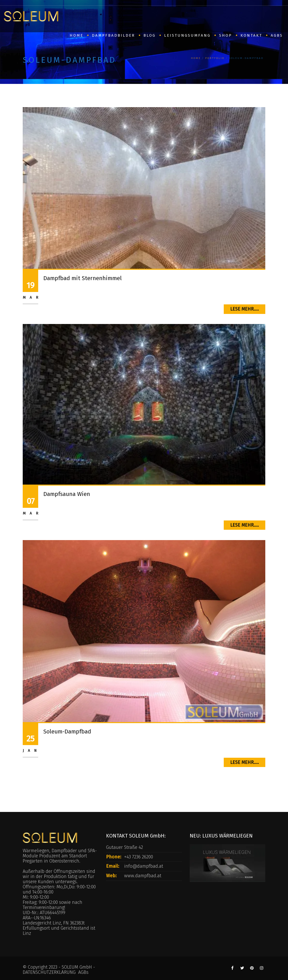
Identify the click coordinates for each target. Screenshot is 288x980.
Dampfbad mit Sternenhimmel (83, 278)
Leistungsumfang (187, 35)
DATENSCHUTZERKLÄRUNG (49, 972)
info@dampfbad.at (144, 866)
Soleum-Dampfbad (67, 732)
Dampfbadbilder (113, 35)
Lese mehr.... (245, 309)
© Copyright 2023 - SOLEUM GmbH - (59, 967)
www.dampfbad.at (143, 876)
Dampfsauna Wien (67, 494)
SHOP (226, 35)
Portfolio (215, 58)
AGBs (277, 35)
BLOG (150, 35)
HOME (77, 35)
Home (196, 58)
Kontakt (251, 35)
